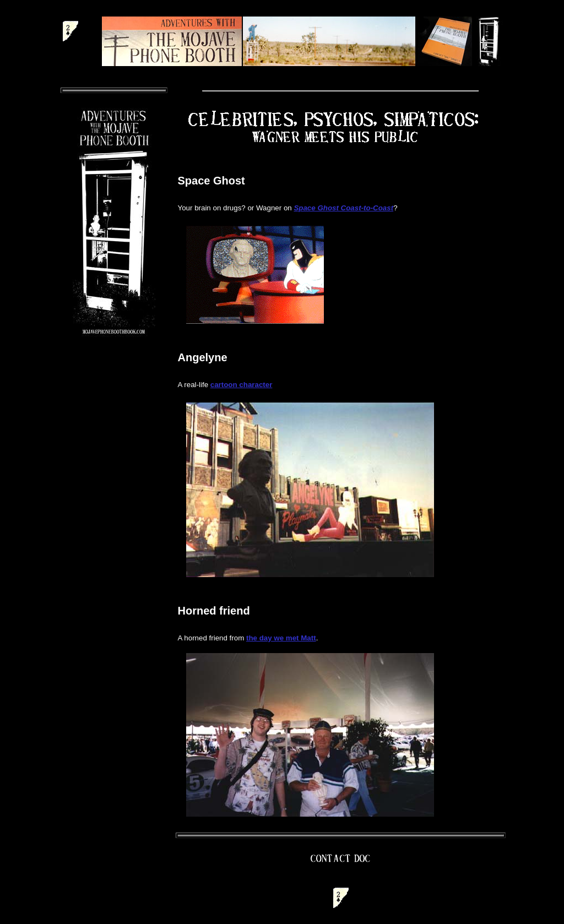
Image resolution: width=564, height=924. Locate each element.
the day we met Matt (281, 638)
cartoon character (242, 385)
